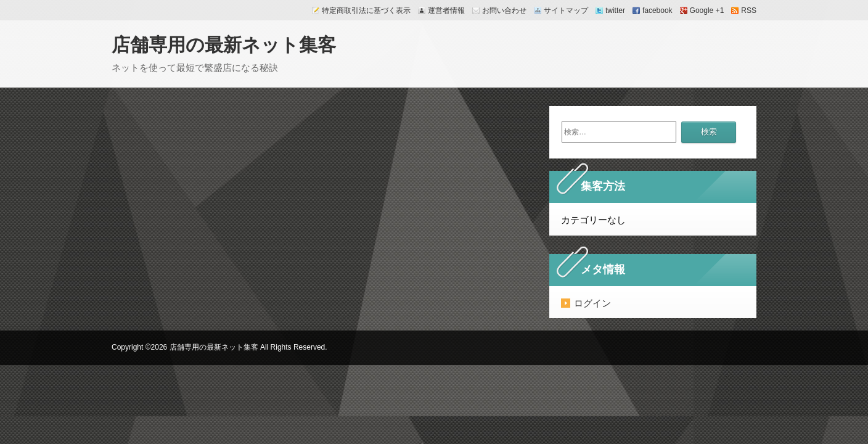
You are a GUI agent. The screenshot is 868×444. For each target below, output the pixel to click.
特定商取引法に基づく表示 (366, 10)
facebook (657, 10)
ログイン (592, 303)
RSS (749, 10)
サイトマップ (566, 10)
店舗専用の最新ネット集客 (224, 45)
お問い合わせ (504, 10)
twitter (615, 10)
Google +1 (707, 10)
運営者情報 (446, 10)
